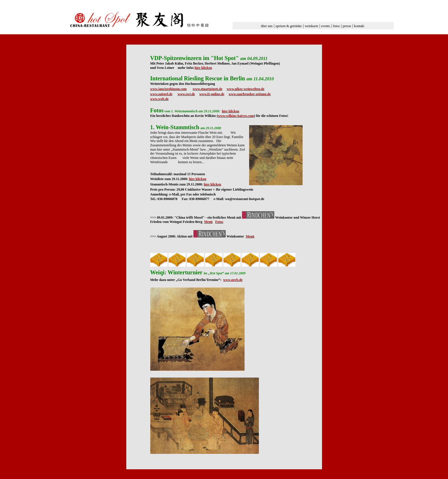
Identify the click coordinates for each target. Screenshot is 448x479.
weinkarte (312, 26)
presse (347, 26)
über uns (267, 26)
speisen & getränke (289, 26)
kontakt (359, 26)
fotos (336, 26)
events (326, 26)
